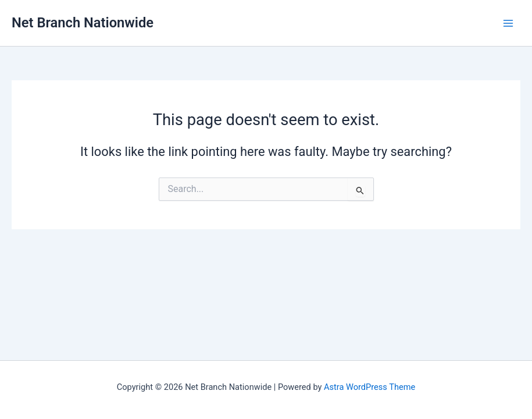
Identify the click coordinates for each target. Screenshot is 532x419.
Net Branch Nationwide (83, 23)
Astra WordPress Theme (369, 387)
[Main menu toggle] (508, 23)
